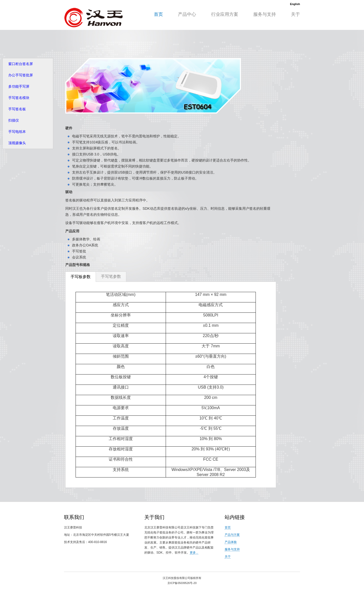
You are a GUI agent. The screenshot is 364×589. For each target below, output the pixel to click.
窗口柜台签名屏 (21, 64)
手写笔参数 (111, 276)
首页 (158, 14)
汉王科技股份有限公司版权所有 (182, 578)
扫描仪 (14, 120)
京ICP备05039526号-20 (182, 583)
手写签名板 (17, 109)
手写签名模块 (19, 98)
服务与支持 (265, 14)
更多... (194, 553)
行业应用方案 (225, 14)
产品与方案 (232, 535)
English (295, 4)
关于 (295, 14)
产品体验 (231, 542)
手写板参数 (81, 277)
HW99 (94, 17)
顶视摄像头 (17, 143)
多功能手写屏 (19, 87)
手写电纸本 (17, 132)
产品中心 (187, 14)
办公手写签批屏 (21, 75)
